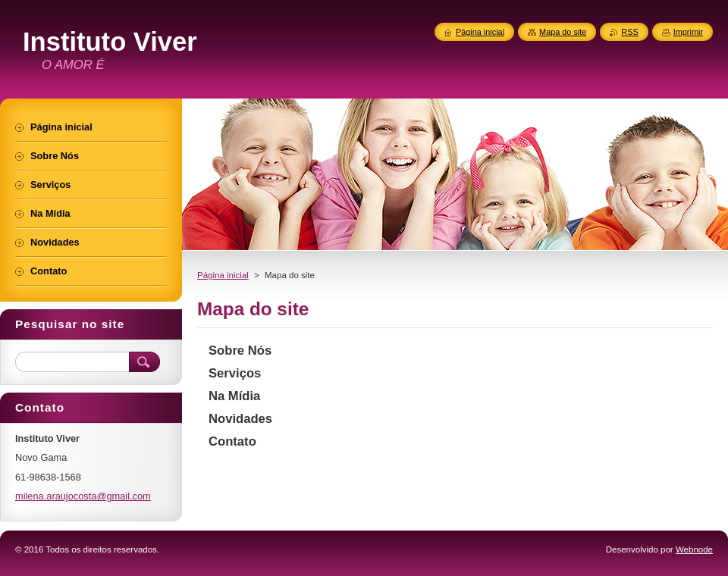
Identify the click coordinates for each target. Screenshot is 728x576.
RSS (629, 32)
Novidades (240, 419)
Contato (232, 441)
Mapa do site (563, 32)
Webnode (694, 549)
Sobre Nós (240, 351)
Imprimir (688, 32)
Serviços (235, 373)
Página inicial (223, 275)
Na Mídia (234, 396)
